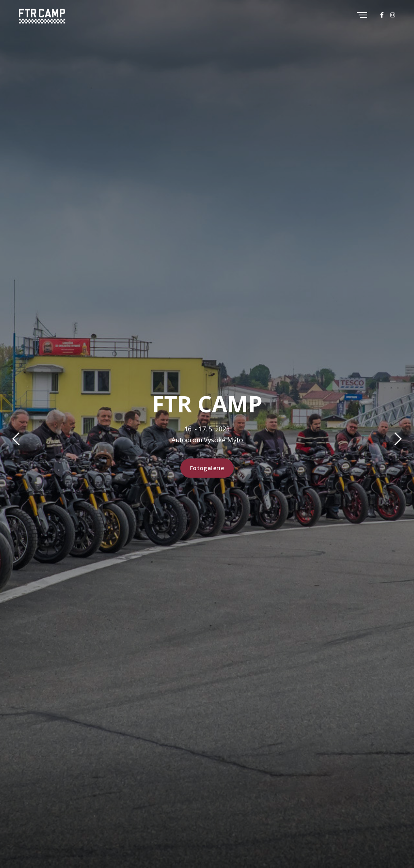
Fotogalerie (207, 468)
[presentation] (19, 440)
